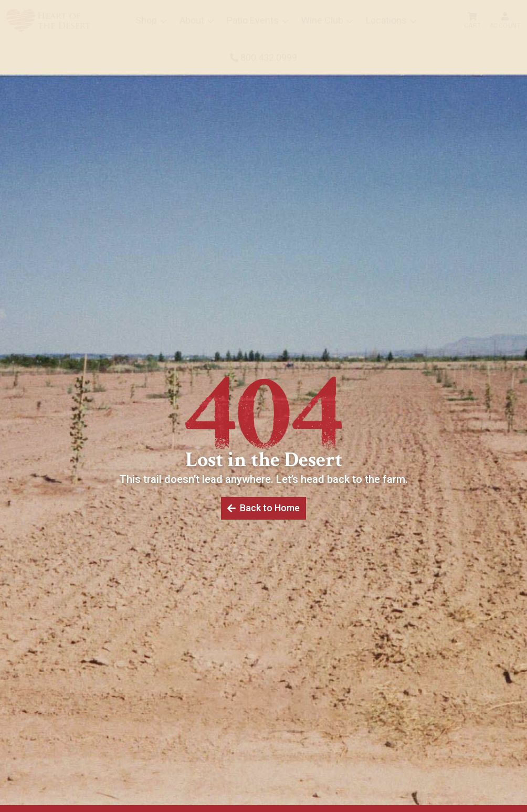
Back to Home (269, 508)
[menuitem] (48, 20)
